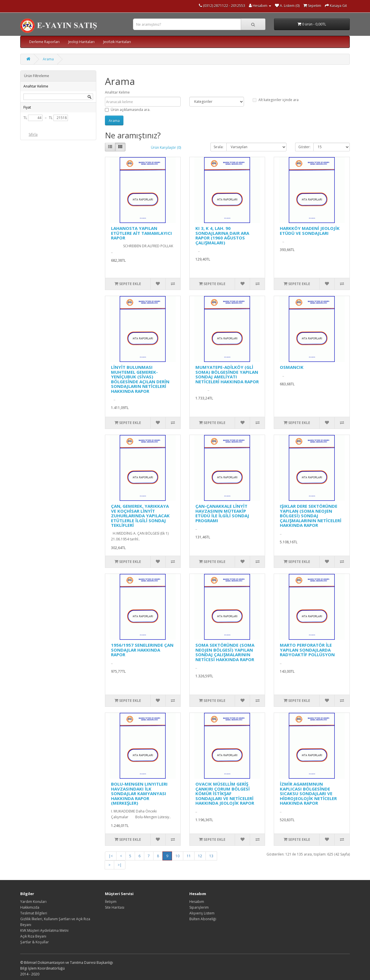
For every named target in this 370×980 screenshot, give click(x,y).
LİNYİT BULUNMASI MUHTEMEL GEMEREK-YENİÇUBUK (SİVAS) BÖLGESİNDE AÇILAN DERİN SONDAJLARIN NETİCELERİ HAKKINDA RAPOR (140, 379)
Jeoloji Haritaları (81, 42)
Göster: (304, 147)
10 (177, 856)
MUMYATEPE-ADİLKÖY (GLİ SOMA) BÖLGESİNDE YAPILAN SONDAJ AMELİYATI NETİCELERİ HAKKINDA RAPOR (227, 374)
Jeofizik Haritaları (117, 42)
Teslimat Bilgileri (34, 913)
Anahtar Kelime (117, 92)
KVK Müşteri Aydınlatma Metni (44, 930)
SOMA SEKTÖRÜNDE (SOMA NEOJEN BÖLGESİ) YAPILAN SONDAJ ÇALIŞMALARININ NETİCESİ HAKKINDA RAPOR (225, 652)
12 (200, 856)
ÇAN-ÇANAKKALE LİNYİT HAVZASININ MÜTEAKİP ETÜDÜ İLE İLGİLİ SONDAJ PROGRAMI (222, 513)
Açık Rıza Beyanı (33, 936)
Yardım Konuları (33, 902)
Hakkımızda (30, 907)
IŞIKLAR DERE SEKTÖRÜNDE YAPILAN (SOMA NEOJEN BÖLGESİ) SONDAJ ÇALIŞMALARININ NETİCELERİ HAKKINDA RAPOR (311, 516)
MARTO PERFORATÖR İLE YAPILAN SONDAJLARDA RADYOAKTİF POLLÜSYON (307, 650)
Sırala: (219, 147)
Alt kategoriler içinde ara (276, 100)
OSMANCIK (292, 367)
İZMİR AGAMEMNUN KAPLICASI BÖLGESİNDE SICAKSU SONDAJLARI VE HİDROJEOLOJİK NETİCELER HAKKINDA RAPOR (308, 793)
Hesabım (197, 902)
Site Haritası (115, 907)
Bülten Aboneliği (203, 919)
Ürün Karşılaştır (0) (166, 147)
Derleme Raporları (44, 42)
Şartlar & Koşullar (35, 942)
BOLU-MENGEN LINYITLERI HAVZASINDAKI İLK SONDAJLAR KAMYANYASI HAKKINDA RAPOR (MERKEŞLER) (139, 793)
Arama (48, 59)
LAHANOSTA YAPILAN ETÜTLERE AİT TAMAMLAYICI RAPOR (141, 233)
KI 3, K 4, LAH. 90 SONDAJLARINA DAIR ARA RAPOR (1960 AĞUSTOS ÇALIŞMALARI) (222, 235)
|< (111, 856)
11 (189, 856)
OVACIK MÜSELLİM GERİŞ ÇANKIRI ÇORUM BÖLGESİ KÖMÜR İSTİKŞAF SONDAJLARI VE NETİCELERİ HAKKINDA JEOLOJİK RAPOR (225, 793)
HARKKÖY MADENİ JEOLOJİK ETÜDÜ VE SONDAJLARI (310, 231)
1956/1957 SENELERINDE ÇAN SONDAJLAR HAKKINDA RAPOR (142, 650)
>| (120, 865)
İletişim (111, 902)
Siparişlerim (199, 907)
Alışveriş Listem (202, 913)
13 (211, 856)
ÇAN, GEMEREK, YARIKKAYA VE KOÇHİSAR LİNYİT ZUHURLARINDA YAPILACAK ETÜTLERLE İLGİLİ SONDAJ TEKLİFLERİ (140, 516)
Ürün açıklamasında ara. (128, 110)
